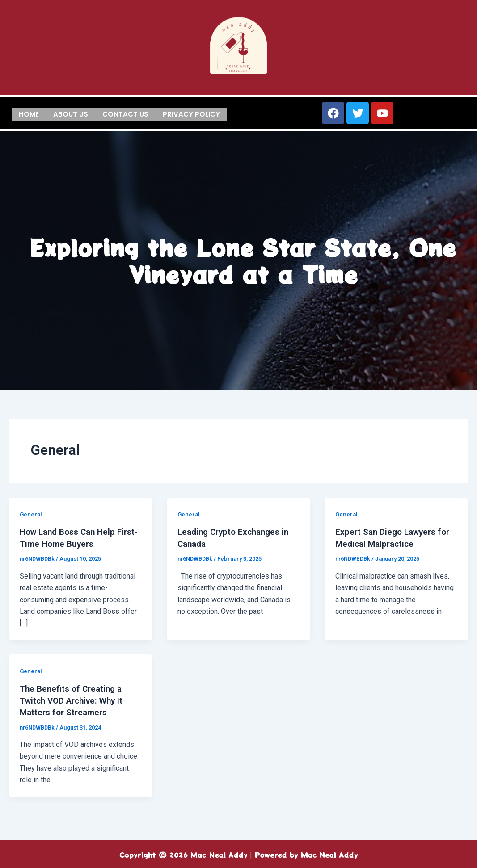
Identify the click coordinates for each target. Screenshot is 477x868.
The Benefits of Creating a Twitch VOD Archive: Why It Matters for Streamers (75, 700)
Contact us (125, 113)
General (31, 514)
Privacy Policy (191, 113)
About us (71, 113)
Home (29, 113)
